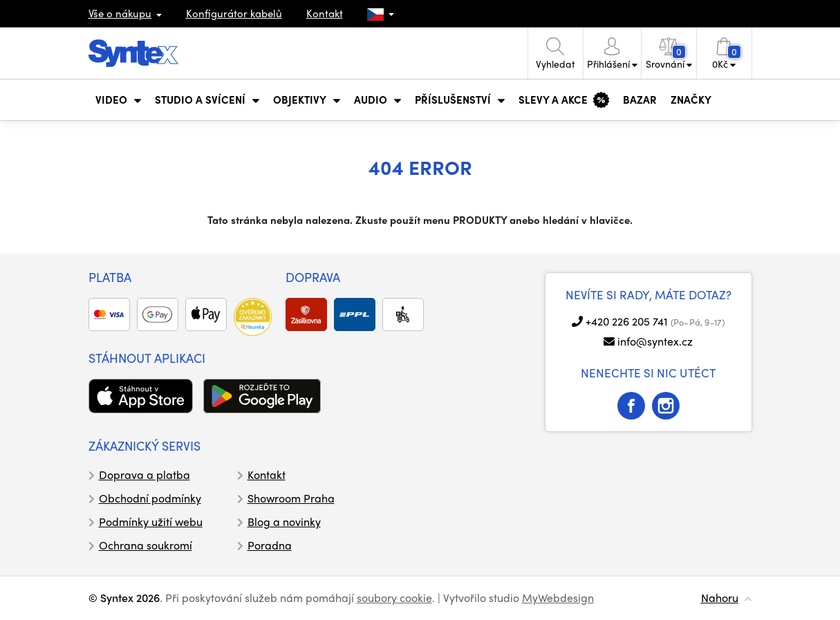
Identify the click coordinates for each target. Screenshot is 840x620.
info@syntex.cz (655, 341)
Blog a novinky (284, 522)
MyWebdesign (558, 598)
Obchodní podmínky (150, 498)
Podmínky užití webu (151, 522)
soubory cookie (394, 598)
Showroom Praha (291, 498)
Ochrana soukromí (146, 545)
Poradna (270, 545)
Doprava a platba (144, 475)
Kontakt (325, 13)
